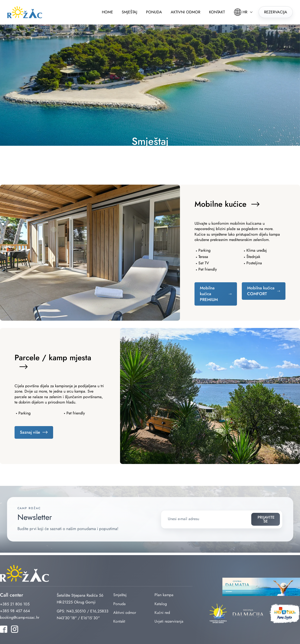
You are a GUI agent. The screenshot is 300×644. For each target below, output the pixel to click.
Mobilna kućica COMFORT (261, 291)
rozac (25, 12)
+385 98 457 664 (15, 611)
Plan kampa (164, 595)
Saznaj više (30, 432)
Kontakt (217, 12)
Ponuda (154, 12)
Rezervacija (276, 12)
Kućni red (162, 613)
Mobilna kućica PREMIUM (209, 294)
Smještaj (130, 12)
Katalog (161, 604)
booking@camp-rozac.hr (20, 617)
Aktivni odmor (186, 12)
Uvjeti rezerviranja (169, 621)
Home (107, 12)
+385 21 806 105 (15, 604)
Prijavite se (260, 519)
